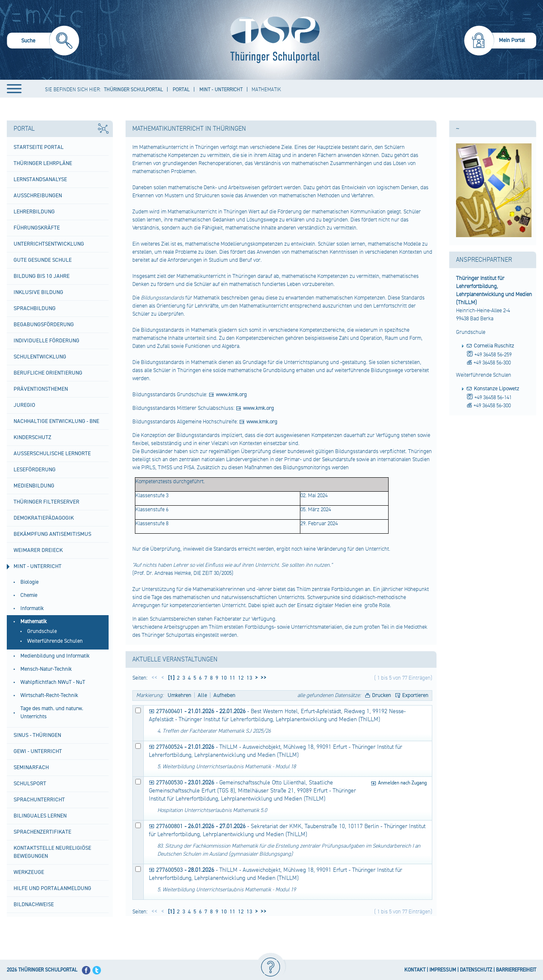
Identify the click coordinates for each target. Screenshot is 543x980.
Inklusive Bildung (38, 292)
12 (240, 678)
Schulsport (30, 784)
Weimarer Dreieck (38, 550)
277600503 (169, 870)
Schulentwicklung (40, 357)
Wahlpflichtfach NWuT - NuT (53, 682)
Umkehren (179, 695)
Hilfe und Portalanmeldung (52, 888)
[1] (171, 678)
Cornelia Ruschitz (494, 346)
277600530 (169, 783)
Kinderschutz (32, 437)
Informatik (32, 608)
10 (223, 678)
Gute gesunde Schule (43, 260)
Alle (202, 695)
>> (262, 678)
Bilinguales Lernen (40, 816)
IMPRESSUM (443, 970)
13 (249, 678)
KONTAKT (415, 970)
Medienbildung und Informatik (55, 656)
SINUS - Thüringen (37, 735)
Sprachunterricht (39, 800)
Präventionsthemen (41, 389)
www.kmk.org (231, 395)
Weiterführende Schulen (55, 641)
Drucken (382, 695)
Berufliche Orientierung (48, 373)
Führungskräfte (37, 228)
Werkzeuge (29, 872)
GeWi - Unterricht (38, 751)
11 (232, 678)
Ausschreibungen (38, 196)
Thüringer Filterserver (46, 502)
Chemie (29, 595)
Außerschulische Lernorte (52, 454)
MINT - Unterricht (38, 566)
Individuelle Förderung (46, 341)
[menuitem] (43, 42)
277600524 (169, 747)
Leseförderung (35, 470)
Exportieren (415, 695)
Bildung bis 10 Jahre (42, 276)
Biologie (29, 582)
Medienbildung (34, 486)
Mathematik (34, 622)
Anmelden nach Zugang (402, 783)
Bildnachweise (34, 904)
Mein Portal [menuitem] (512, 40)
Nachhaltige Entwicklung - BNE (56, 421)
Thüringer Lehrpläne (43, 163)
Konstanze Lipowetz (497, 389)
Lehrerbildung (34, 212)
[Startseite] (273, 40)
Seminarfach (31, 767)
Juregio (24, 405)
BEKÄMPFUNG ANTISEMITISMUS (52, 534)
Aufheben (224, 695)
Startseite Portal (39, 147)
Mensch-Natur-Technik (46, 669)
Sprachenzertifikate (42, 832)
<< (154, 678)
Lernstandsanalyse (40, 179)
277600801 (169, 826)
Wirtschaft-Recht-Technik (49, 695)
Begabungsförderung (44, 325)
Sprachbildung (35, 308)
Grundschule (42, 631)
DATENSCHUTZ (476, 970)
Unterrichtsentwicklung (49, 244)
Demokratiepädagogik (44, 518)
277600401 (169, 711)
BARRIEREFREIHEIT (516, 970)
